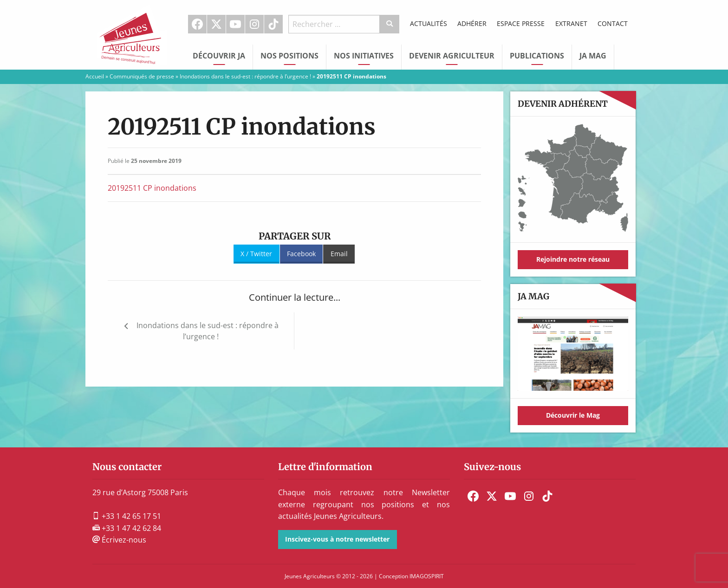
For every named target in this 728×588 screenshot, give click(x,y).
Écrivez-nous (119, 540)
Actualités (429, 23)
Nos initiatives (364, 56)
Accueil (95, 76)
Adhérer (472, 23)
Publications (537, 56)
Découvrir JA (219, 56)
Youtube (235, 24)
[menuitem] (198, 24)
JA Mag (593, 56)
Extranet (571, 23)
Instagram (254, 24)
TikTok (273, 24)
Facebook (197, 24)
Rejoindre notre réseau (573, 259)
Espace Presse (521, 23)
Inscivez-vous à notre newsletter (337, 539)
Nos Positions (289, 56)
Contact (613, 23)
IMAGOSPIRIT (427, 576)
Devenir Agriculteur (452, 56)
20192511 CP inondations (152, 188)
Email (339, 254)
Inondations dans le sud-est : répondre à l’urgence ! (245, 76)
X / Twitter (256, 254)
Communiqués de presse (142, 76)
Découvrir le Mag (573, 415)
